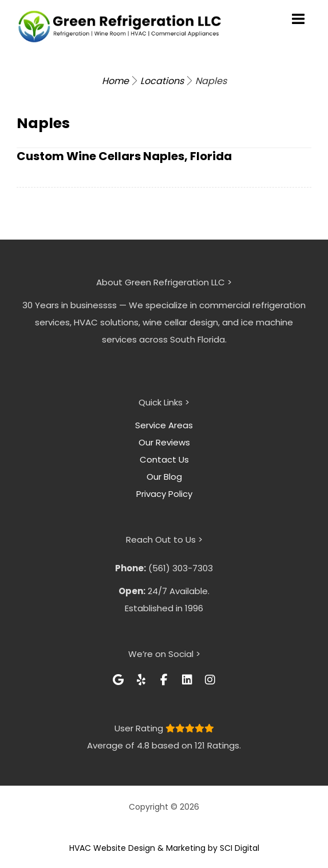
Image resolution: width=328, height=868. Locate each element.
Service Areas (164, 425)
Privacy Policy (164, 494)
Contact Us (164, 459)
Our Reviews (164, 442)
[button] (118, 680)
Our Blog (164, 477)
